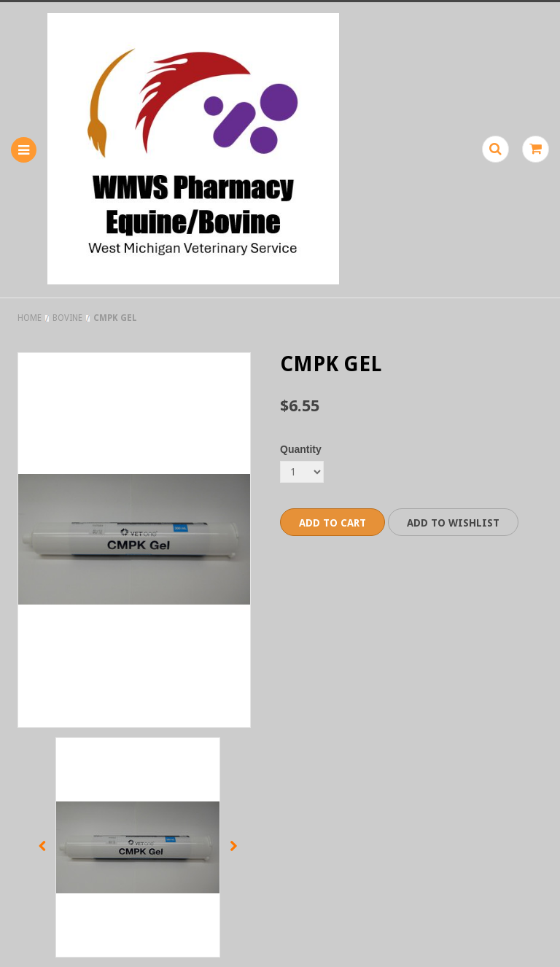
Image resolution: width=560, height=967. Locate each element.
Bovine (67, 318)
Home (30, 318)
